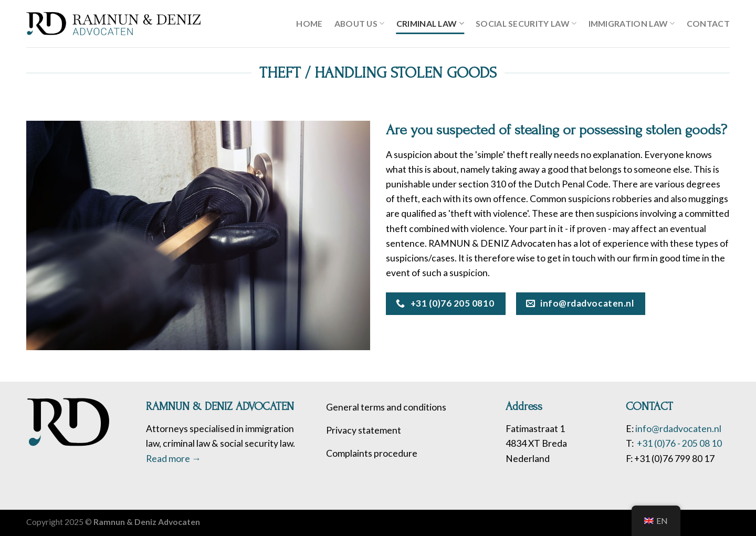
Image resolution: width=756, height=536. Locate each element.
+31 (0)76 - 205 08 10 (679, 443)
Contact (708, 23)
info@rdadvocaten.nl (678, 429)
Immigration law (632, 24)
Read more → (174, 459)
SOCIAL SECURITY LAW (526, 24)
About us (360, 24)
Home (309, 23)
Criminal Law (430, 24)
